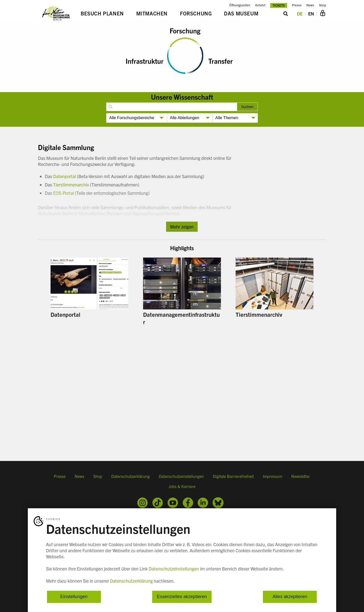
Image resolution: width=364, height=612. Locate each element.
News (310, 5)
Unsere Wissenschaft (182, 97)
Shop (323, 5)
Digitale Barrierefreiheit (233, 476)
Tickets (279, 5)
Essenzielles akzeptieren (182, 597)
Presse (297, 5)
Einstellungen (74, 597)
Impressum (272, 476)
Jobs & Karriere (182, 486)
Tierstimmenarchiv (71, 185)
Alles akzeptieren (290, 597)
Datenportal (64, 176)
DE (300, 14)
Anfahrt (260, 5)
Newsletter (301, 476)
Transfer (221, 61)
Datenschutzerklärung (130, 476)
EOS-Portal (63, 193)
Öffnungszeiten (240, 5)
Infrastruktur (145, 61)
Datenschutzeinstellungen (181, 476)
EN (311, 14)
